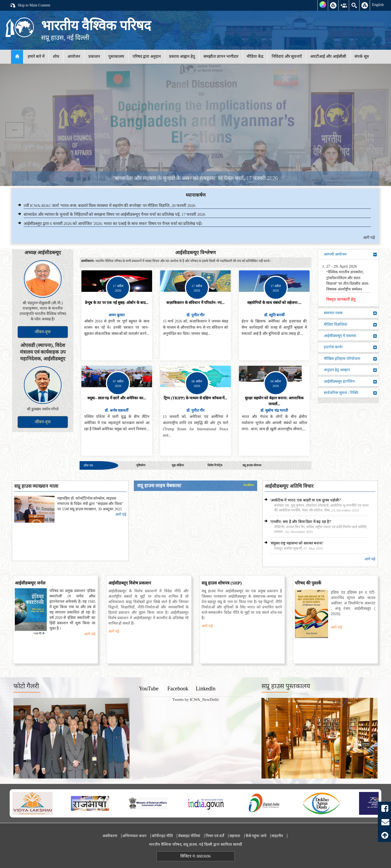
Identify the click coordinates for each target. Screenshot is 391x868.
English (378, 5)
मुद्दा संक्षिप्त (178, 465)
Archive (248, 485)
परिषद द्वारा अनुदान (147, 56)
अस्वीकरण (110, 836)
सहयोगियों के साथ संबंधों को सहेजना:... (274, 303)
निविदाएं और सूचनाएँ (287, 56)
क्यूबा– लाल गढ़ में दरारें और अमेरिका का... (117, 398)
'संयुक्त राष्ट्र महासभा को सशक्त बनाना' (297, 543)
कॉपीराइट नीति (162, 836)
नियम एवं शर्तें (215, 836)
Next (376, 130)
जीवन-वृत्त (43, 332)
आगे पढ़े (369, 238)
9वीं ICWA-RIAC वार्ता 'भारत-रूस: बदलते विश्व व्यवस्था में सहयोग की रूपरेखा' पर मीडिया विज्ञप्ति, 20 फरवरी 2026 (110, 206)
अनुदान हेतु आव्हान (351, 370)
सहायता (235, 836)
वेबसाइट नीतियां (189, 836)
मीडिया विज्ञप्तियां (351, 325)
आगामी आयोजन (351, 254)
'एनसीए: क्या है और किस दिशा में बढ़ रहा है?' (301, 522)
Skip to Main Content (30, 6)
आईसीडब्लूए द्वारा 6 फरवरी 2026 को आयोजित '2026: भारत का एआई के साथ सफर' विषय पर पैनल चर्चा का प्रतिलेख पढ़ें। (113, 224)
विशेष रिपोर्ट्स (215, 465)
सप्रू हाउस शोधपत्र (252, 465)
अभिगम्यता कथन (134, 836)
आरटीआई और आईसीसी (328, 56)
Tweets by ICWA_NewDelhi (195, 700)
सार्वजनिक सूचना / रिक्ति (351, 393)
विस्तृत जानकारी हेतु (341, 299)
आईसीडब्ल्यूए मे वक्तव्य (351, 336)
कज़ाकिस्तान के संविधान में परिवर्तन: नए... (195, 303)
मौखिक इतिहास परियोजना (351, 359)
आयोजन (74, 56)
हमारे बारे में (36, 56)
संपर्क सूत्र (362, 56)
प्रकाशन (94, 56)
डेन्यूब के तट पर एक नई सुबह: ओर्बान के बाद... (117, 303)
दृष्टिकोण (141, 465)
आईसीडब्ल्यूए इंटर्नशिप (351, 382)
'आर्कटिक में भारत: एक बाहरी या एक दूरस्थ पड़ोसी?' (306, 500)
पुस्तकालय (116, 56)
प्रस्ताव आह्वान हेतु (182, 56)
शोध (56, 56)
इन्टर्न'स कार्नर (351, 347)
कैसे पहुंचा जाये (256, 836)
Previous (15, 130)
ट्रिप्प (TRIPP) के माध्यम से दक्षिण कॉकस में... (195, 398)
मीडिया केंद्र (255, 56)
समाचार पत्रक (351, 313)
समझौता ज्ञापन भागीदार (221, 56)
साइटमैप (277, 836)
